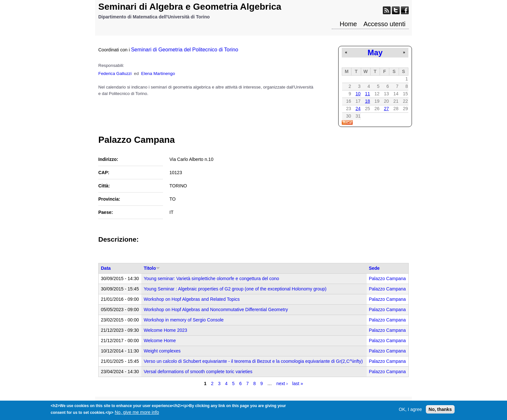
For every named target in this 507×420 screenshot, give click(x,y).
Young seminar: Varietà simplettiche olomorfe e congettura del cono (211, 278)
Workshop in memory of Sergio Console (183, 320)
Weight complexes (162, 351)
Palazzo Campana (387, 278)
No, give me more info (137, 414)
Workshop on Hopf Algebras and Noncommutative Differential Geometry (216, 310)
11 (368, 94)
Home (348, 24)
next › (282, 383)
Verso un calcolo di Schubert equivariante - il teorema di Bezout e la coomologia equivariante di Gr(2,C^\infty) (253, 361)
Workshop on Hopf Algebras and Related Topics (192, 299)
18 (368, 101)
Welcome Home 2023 (165, 330)
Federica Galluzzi (115, 73)
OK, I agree (410, 411)
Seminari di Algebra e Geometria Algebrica (190, 7)
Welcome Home (160, 341)
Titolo (152, 268)
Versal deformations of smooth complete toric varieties (198, 372)
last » (298, 383)
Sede (374, 268)
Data (106, 268)
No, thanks (440, 411)
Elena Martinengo (158, 73)
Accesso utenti (384, 24)
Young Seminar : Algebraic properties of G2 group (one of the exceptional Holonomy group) (235, 289)
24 (358, 109)
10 (358, 94)
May (375, 52)
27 (386, 109)
